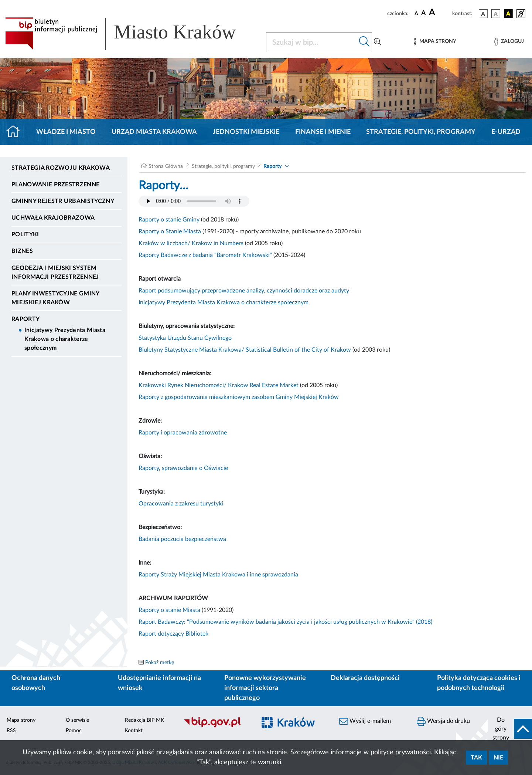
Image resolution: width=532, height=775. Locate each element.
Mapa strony (21, 720)
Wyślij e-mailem (365, 721)
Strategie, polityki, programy (421, 132)
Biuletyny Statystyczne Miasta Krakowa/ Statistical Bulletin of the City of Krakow (245, 350)
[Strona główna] (16, 132)
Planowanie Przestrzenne (55, 185)
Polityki (25, 234)
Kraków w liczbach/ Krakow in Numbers (191, 243)
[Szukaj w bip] (364, 42)
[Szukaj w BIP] (312, 42)
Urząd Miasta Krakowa (154, 132)
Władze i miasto (66, 132)
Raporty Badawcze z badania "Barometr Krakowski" (205, 255)
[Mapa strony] (435, 42)
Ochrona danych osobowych (36, 683)
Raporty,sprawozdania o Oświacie (183, 468)
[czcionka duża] (439, 13)
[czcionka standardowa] (416, 13)
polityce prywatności (401, 752)
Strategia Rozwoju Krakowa (61, 168)
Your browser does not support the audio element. (194, 201)
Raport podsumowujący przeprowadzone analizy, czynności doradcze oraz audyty (244, 291)
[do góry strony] (510, 729)
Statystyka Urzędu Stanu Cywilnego (185, 338)
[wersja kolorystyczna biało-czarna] (496, 14)
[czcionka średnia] (424, 13)
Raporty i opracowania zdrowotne (183, 433)
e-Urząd (506, 132)
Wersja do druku (443, 721)
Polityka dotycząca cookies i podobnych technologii (479, 683)
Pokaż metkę (160, 663)
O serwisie (77, 720)
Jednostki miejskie (246, 132)
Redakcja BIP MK (144, 720)
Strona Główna (166, 166)
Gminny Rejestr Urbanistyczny (63, 201)
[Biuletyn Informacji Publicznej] (216, 727)
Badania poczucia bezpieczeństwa (182, 539)
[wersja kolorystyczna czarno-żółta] (508, 14)
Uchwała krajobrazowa (53, 218)
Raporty (25, 319)
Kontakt (134, 731)
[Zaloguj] (509, 42)
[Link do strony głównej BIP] (131, 34)
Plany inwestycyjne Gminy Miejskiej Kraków (55, 298)
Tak (476, 758)
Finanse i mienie (323, 132)
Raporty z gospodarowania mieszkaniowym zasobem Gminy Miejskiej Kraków (239, 397)
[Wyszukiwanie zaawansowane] (378, 42)
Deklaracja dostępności (365, 678)
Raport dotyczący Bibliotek (173, 634)
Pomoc (74, 731)
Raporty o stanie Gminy (169, 220)
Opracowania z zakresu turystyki (181, 504)
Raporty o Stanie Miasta (170, 231)
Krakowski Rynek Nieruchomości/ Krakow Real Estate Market (219, 385)
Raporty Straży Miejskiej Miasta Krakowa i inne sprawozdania (218, 575)
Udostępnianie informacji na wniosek (159, 683)
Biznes (22, 251)
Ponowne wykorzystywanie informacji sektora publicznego (265, 688)
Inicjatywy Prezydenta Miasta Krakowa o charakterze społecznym (65, 339)
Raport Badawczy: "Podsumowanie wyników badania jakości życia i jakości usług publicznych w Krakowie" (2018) (285, 622)
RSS (11, 731)
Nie (498, 758)
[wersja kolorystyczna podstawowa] (483, 14)
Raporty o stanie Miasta (169, 610)
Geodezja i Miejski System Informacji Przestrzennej (55, 273)
